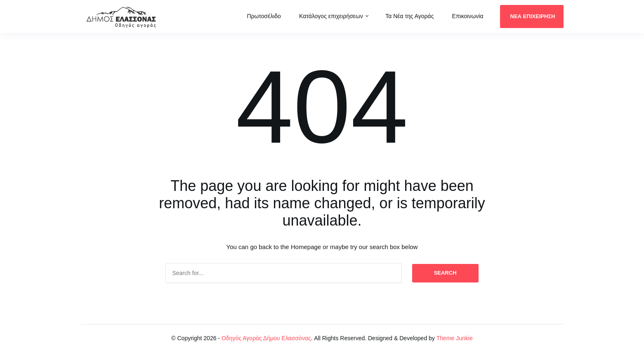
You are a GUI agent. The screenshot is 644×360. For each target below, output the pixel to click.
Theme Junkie (455, 338)
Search (445, 273)
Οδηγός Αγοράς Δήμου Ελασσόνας (266, 338)
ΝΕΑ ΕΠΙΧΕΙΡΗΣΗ (533, 16)
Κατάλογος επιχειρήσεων (331, 16)
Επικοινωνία (468, 16)
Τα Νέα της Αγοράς (409, 16)
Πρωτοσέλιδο (264, 16)
